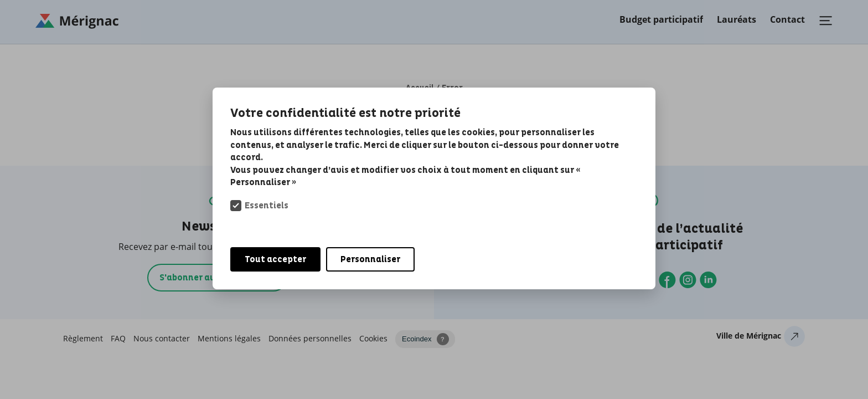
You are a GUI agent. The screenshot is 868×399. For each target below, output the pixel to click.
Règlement (83, 338)
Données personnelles (310, 338)
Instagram (688, 280)
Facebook (667, 280)
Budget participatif (661, 19)
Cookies (373, 338)
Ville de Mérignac (749, 336)
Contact (787, 19)
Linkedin (708, 280)
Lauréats (737, 19)
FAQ (118, 338)
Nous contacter (162, 338)
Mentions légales (229, 338)
